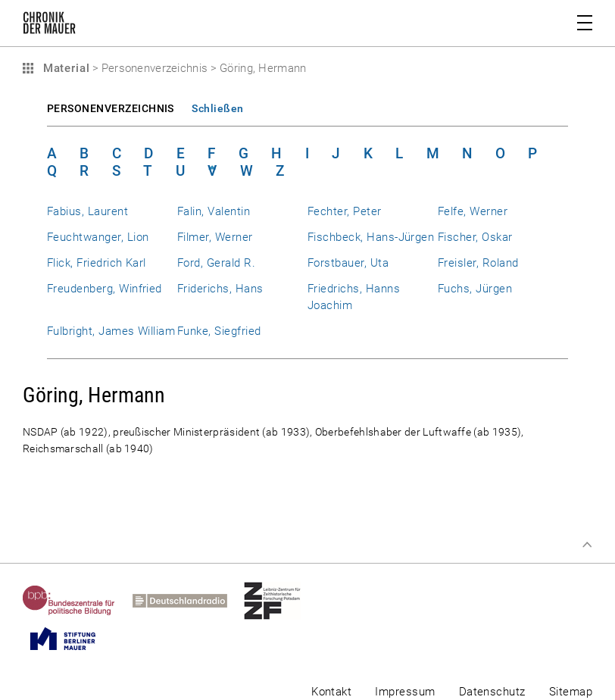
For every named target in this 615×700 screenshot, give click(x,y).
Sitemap (571, 692)
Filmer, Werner (215, 237)
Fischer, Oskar (475, 237)
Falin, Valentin (214, 211)
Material (64, 68)
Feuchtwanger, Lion (98, 237)
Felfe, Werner (473, 211)
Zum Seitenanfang (587, 545)
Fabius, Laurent (87, 211)
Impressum (405, 692)
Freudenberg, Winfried (105, 289)
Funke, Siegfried (219, 331)
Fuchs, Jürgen (475, 289)
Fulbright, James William (111, 331)
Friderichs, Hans (220, 289)
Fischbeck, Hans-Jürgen (371, 237)
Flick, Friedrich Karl (97, 263)
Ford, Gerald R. (216, 263)
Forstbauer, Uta (348, 263)
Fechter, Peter (345, 211)
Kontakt (331, 692)
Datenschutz (492, 692)
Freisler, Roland (478, 263)
